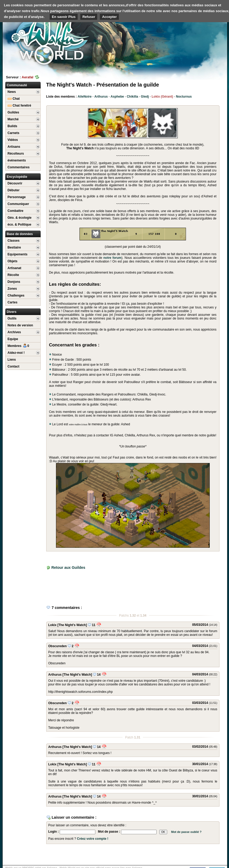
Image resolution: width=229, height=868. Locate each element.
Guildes (13, 112)
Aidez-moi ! (16, 353)
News (12, 92)
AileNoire (85, 97)
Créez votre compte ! (93, 839)
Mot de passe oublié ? (186, 832)
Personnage (17, 197)
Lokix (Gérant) (162, 97)
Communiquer (18, 204)
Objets (13, 261)
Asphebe (117, 97)
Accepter (109, 17)
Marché (13, 119)
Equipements (18, 254)
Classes (14, 241)
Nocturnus (184, 97)
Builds (13, 126)
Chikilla (132, 97)
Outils (12, 318)
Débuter (14, 190)
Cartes (13, 302)
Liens (12, 360)
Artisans (14, 147)
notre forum (112, 258)
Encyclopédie (17, 177)
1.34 (143, 616)
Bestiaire (14, 247)
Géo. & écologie (20, 218)
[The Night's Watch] (72, 625)
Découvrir (15, 183)
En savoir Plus (64, 17)
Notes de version (20, 325)
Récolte (13, 275)
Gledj (145, 97)
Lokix (52, 625)
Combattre (16, 211)
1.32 (133, 616)
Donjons (14, 282)
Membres (18, 346)
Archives (14, 332)
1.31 (137, 737)
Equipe (13, 339)
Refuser (89, 17)
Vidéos (13, 140)
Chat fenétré (19, 106)
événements (17, 160)
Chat (14, 99)
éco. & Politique (20, 225)
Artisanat (15, 268)
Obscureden (58, 646)
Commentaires (19, 167)
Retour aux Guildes (68, 567)
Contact (14, 366)
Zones (12, 289)
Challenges (16, 295)
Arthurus (101, 97)
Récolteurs (16, 154)
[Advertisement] (195, 34)
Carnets (14, 133)
